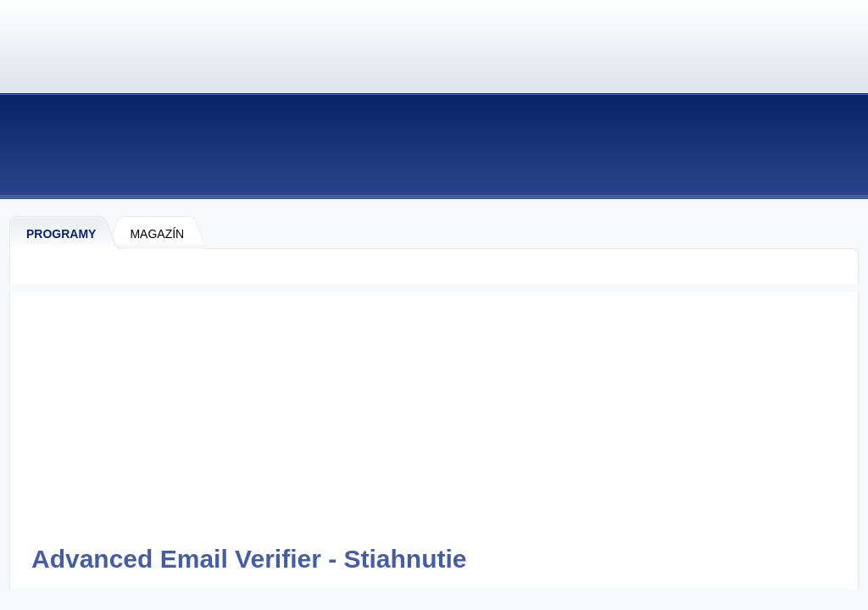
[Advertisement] (434, 411)
